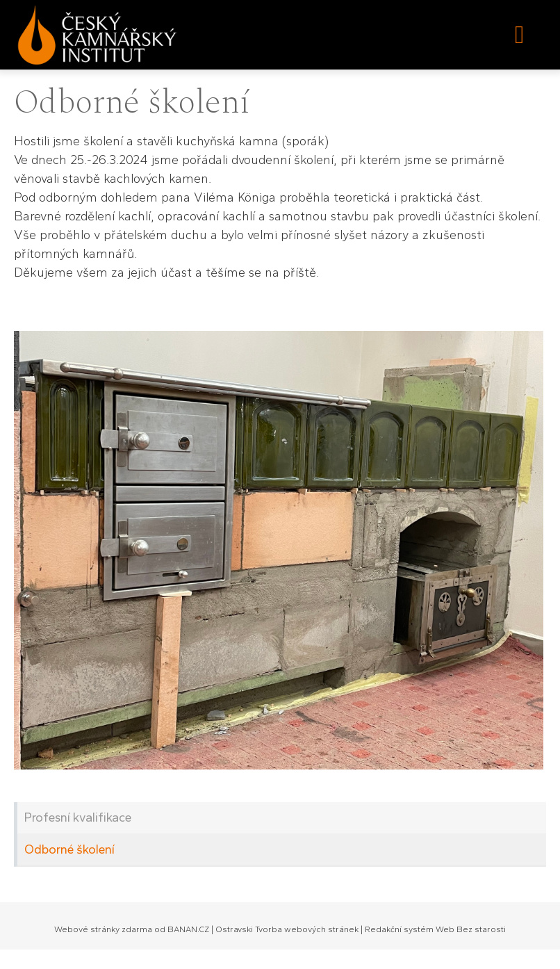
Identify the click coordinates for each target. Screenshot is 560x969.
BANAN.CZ (188, 929)
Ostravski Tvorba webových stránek (287, 929)
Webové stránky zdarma (103, 929)
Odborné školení (69, 849)
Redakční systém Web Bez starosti (435, 929)
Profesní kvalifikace (78, 817)
